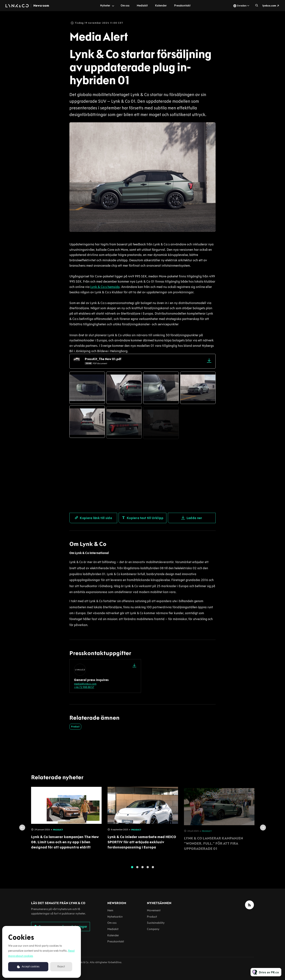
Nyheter (105, 6)
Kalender (161, 6)
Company (153, 929)
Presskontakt (182, 6)
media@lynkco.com (85, 684)
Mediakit (142, 6)
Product (75, 727)
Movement (154, 910)
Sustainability (156, 923)
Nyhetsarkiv (115, 917)
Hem (110, 910)
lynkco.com (269, 6)
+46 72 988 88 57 (84, 687)
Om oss (125, 6)
